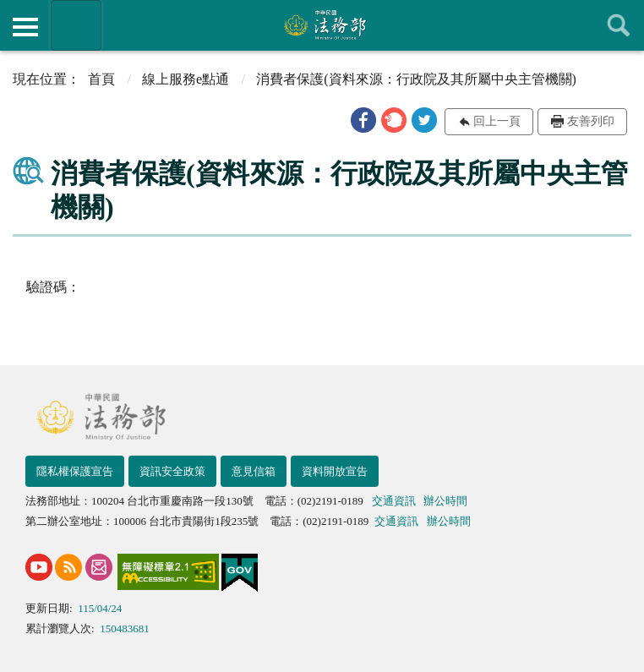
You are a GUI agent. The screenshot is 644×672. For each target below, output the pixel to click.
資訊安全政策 (172, 471)
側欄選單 (25, 27)
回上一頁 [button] (497, 121)
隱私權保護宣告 (75, 471)
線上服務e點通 (186, 79)
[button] (363, 120)
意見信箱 (254, 471)
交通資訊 (394, 501)
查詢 (619, 25)
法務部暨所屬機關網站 (76, 25)
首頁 (101, 79)
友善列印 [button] (591, 121)
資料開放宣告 (335, 471)
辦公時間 (445, 501)
